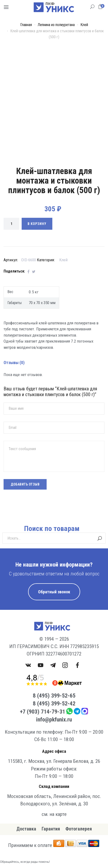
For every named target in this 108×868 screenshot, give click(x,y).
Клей (84, 25)
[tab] (54, 314)
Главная (26, 25)
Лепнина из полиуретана (56, 25)
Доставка (26, 829)
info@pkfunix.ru (54, 720)
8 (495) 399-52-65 (54, 696)
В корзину (37, 224)
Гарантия (51, 829)
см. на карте (54, 814)
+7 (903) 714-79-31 (43, 712)
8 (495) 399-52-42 (54, 704)
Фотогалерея (79, 829)
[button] (101, 7)
